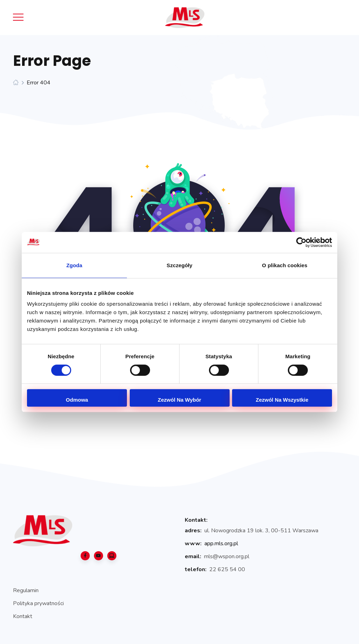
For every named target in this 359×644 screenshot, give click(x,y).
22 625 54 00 (227, 569)
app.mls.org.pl (221, 543)
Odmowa (77, 400)
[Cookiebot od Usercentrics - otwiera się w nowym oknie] (301, 242)
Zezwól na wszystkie (282, 400)
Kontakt (23, 616)
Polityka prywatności (38, 603)
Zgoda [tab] (74, 265)
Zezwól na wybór (179, 400)
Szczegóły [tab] (179, 265)
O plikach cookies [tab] (285, 265)
